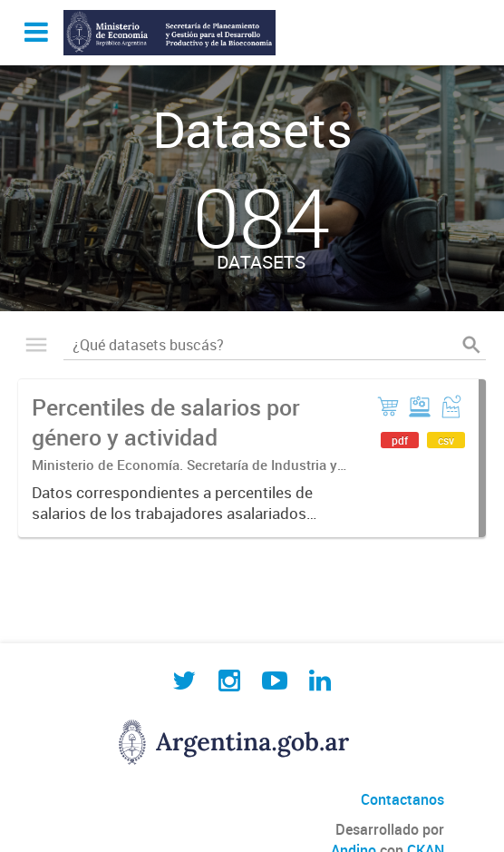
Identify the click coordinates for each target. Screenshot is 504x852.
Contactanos (402, 799)
